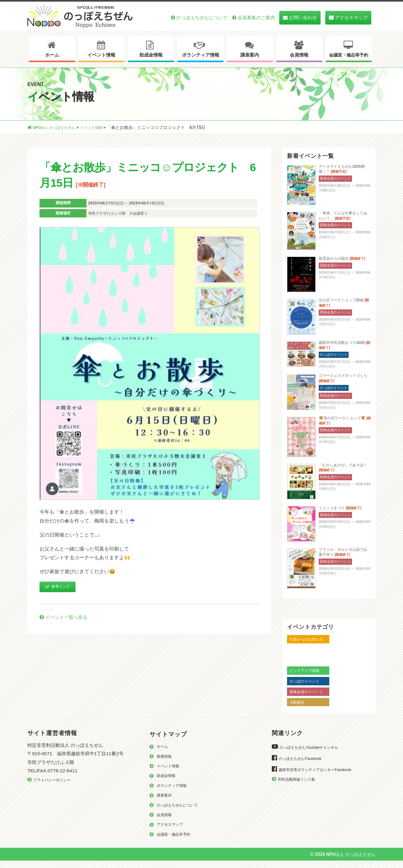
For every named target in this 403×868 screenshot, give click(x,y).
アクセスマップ (351, 18)
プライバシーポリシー (55, 786)
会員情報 (299, 55)
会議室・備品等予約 (349, 55)
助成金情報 (151, 55)
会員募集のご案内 (256, 18)
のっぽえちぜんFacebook (303, 765)
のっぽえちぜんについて (202, 18)
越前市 (296, 666)
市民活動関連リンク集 (299, 786)
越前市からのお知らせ (311, 656)
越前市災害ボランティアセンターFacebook (321, 776)
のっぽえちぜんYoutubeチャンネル (313, 754)
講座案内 (250, 55)
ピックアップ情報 (307, 677)
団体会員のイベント (309, 698)
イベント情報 (101, 55)
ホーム (52, 55)
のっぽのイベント (307, 688)
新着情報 (165, 763)
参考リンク (60, 587)
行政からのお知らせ (309, 646)
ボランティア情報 (201, 55)
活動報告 (298, 708)
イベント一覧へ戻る (69, 618)
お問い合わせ (303, 18)
